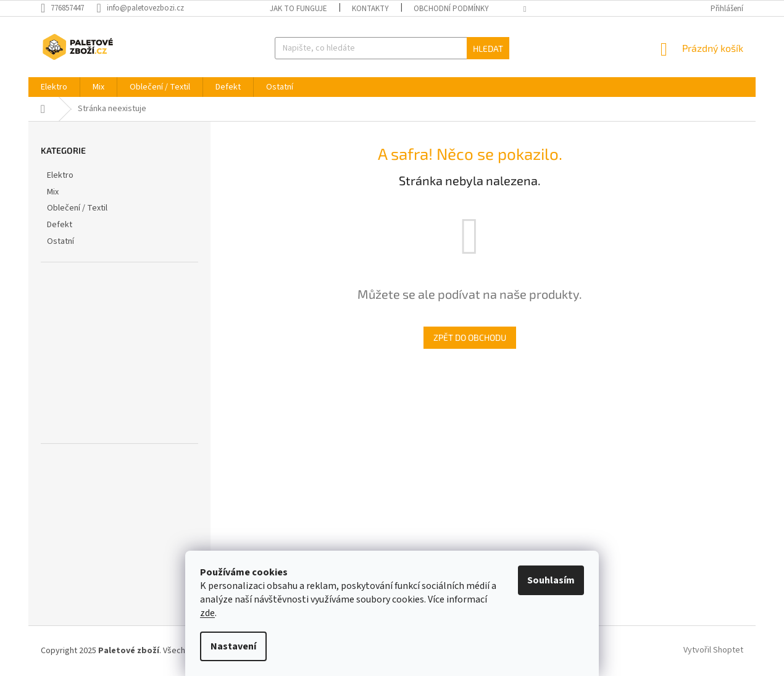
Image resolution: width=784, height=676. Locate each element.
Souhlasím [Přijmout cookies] (551, 580)
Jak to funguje (298, 9)
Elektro (61, 175)
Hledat (488, 48)
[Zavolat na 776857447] (69, 8)
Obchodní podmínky (451, 9)
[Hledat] (392, 48)
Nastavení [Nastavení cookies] (233, 646)
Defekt (60, 225)
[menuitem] (54, 87)
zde (207, 613)
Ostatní (61, 241)
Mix (54, 192)
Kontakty (370, 9)
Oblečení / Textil (78, 208)
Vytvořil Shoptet (713, 651)
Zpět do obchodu (470, 337)
